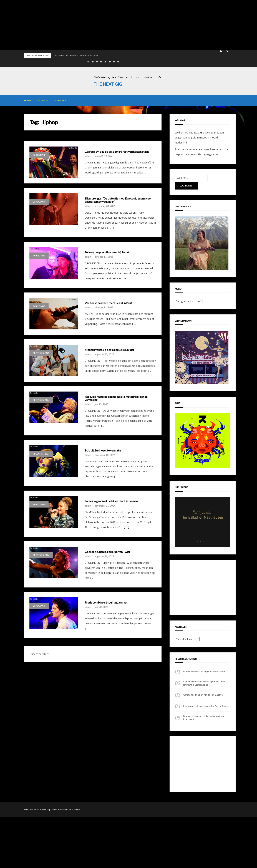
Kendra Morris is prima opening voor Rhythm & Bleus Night (204, 683)
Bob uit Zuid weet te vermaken (104, 450)
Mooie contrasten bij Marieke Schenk (77, 55)
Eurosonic (39, 155)
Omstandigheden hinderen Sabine (203, 695)
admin (88, 156)
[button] (221, 51)
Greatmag (63, 809)
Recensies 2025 (41, 353)
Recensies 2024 (41, 400)
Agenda (43, 100)
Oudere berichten (39, 654)
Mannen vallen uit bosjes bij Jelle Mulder (109, 350)
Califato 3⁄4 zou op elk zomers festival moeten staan (117, 152)
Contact (61, 100)
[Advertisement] (107, 25)
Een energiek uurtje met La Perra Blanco (206, 706)
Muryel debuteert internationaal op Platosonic (204, 718)
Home (28, 100)
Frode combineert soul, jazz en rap (106, 602)
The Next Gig (108, 84)
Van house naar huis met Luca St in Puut (108, 303)
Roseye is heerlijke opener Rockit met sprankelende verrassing (116, 398)
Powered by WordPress (36, 809)
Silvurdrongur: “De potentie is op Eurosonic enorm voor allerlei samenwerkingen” (118, 200)
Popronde (39, 255)
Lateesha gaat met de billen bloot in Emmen (111, 501)
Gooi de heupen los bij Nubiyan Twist (107, 552)
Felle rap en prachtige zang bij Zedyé (107, 252)
